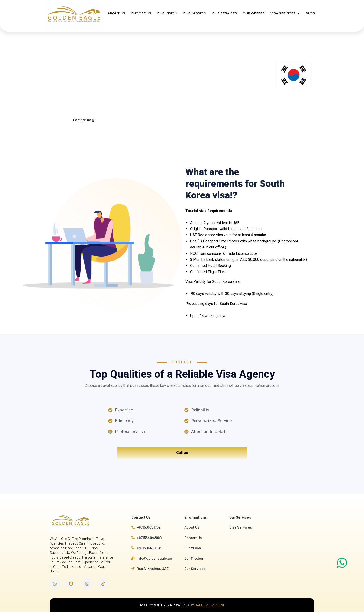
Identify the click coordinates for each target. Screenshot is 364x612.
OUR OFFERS (254, 13)
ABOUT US (116, 13)
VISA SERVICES (285, 13)
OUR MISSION (195, 13)
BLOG (310, 13)
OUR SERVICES (224, 13)
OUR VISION (167, 13)
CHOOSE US (141, 13)
